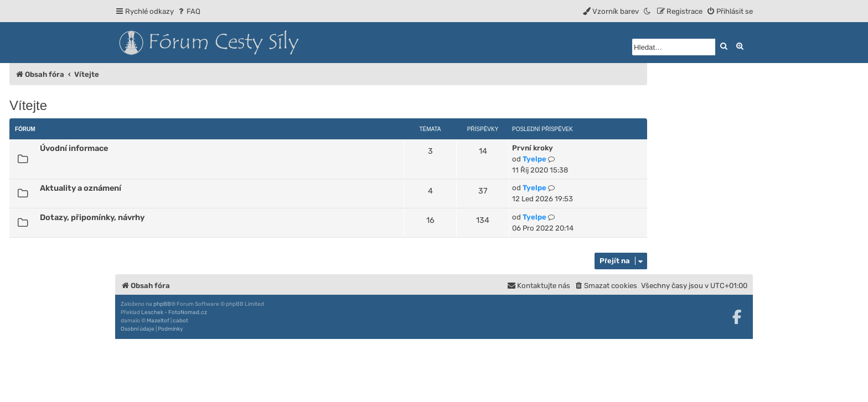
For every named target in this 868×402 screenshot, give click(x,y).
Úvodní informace (74, 148)
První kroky (533, 148)
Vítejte (28, 105)
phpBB (162, 304)
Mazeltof (158, 321)
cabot (180, 321)
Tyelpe (534, 159)
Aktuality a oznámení (81, 188)
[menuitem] (188, 11)
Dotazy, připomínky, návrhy (92, 217)
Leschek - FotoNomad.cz (174, 312)
